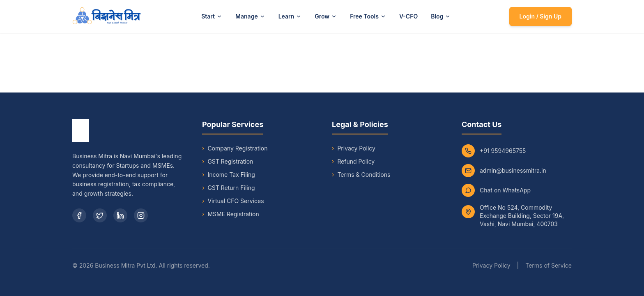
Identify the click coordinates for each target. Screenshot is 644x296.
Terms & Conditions (364, 175)
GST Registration (228, 162)
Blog (441, 16)
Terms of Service (549, 265)
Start (212, 16)
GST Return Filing (229, 188)
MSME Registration (231, 214)
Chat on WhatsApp (505, 190)
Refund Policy (356, 161)
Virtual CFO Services (233, 201)
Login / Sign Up (540, 16)
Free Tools (368, 16)
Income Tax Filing (229, 175)
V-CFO (408, 16)
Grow (326, 16)
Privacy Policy (356, 148)
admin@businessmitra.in (513, 170)
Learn (290, 16)
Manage (250, 16)
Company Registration (235, 148)
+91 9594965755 (503, 151)
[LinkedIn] (120, 215)
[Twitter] (100, 215)
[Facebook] (79, 215)
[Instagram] (141, 215)
